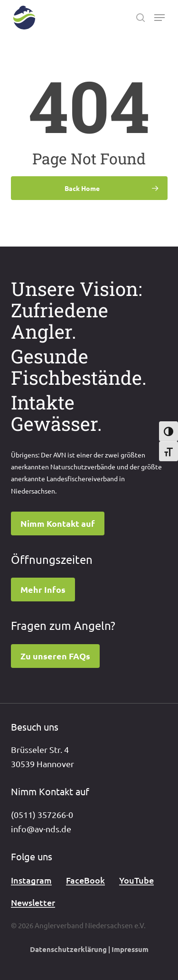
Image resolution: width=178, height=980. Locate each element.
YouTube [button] (136, 880)
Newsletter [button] (33, 902)
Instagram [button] (31, 880)
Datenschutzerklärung (68, 949)
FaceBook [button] (85, 880)
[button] (159, 18)
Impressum (130, 949)
